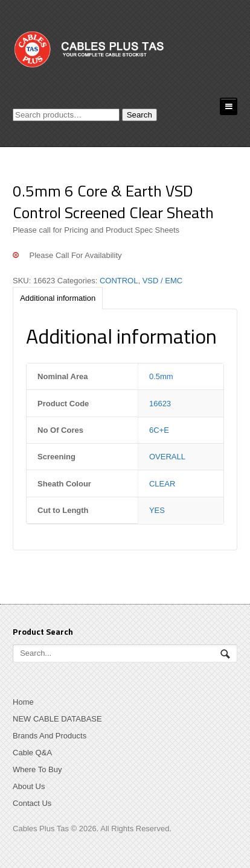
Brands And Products (50, 736)
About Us (29, 786)
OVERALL (167, 457)
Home (23, 702)
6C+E (159, 430)
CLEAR (162, 484)
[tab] (58, 298)
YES (157, 510)
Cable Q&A (32, 753)
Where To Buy (37, 769)
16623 (160, 404)
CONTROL (119, 281)
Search (139, 115)
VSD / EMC (162, 281)
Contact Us (32, 803)
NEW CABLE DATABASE (57, 719)
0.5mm (161, 376)
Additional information (58, 298)
